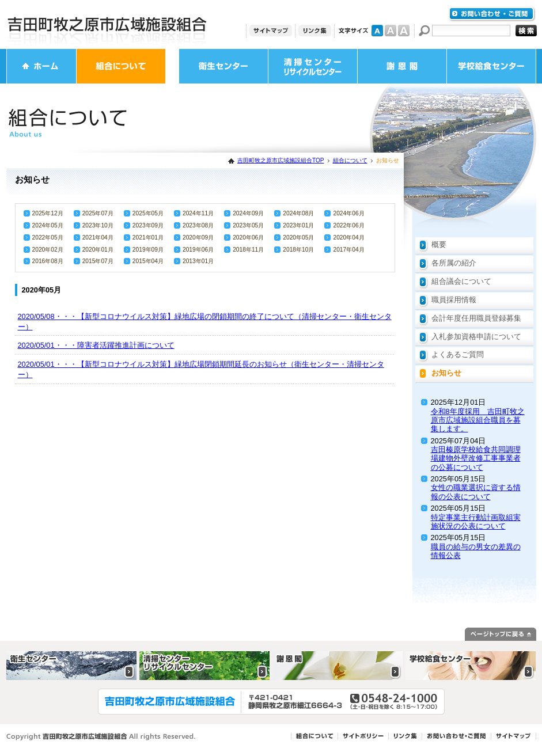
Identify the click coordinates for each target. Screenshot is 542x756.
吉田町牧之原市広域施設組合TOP (281, 160)
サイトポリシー (363, 736)
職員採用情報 (454, 300)
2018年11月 (248, 250)
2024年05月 (48, 225)
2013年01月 (198, 261)
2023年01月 (298, 225)
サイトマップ (271, 31)
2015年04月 (148, 261)
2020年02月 (48, 250)
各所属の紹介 (454, 263)
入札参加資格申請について (476, 337)
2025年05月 (148, 213)
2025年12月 (48, 213)
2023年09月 (148, 225)
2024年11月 (198, 213)
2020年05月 (298, 238)
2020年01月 (98, 250)
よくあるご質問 (458, 354)
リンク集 (315, 31)
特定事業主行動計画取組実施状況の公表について (476, 522)
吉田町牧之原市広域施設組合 (107, 24)
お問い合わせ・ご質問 (492, 14)
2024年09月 (248, 213)
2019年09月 (148, 250)
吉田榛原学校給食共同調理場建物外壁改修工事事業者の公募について (476, 458)
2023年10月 (98, 225)
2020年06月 (248, 238)
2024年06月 (348, 213)
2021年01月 (148, 238)
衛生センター (223, 66)
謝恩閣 (402, 66)
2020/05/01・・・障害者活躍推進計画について (96, 345)
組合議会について (461, 281)
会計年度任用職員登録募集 (476, 318)
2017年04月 (348, 250)
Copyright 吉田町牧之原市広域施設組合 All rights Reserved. (101, 737)
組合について (121, 66)
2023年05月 (248, 225)
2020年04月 (348, 238)
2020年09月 (198, 238)
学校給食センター (491, 66)
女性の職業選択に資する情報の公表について (476, 492)
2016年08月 (48, 261)
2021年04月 (98, 238)
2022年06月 (348, 225)
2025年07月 (98, 213)
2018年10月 (298, 250)
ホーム (41, 66)
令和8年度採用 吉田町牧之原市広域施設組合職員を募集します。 (478, 420)
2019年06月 (198, 250)
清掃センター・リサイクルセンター (313, 66)
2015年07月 (98, 261)
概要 (439, 244)
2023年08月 (198, 225)
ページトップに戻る (501, 634)
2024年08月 (298, 213)
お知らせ (446, 373)
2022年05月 (48, 238)
